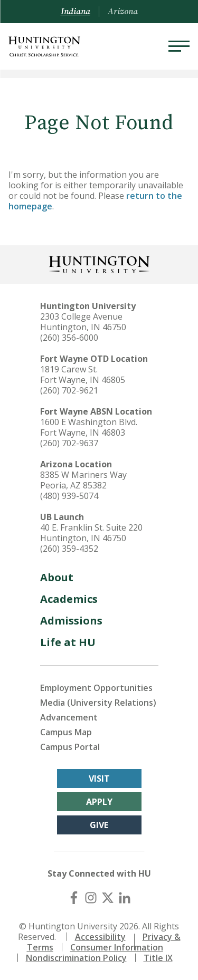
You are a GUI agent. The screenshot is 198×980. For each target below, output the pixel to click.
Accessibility (100, 937)
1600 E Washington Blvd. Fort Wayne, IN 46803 (89, 427)
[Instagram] (91, 898)
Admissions (71, 621)
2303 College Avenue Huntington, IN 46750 (83, 322)
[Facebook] (74, 898)
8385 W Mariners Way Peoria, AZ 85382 (83, 480)
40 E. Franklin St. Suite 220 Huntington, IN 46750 (91, 533)
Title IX (158, 958)
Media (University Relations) (98, 703)
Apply (99, 802)
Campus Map (66, 732)
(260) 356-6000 (69, 338)
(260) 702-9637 (69, 443)
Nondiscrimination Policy (76, 958)
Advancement (69, 717)
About (57, 577)
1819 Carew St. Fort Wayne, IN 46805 (83, 374)
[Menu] (179, 46)
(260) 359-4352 (69, 549)
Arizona (123, 12)
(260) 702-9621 (69, 390)
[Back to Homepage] (99, 263)
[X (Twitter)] (108, 898)
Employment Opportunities (96, 688)
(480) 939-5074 (69, 496)
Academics (69, 599)
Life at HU (68, 642)
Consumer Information (117, 947)
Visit (99, 779)
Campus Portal (70, 747)
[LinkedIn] (125, 898)
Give (99, 825)
